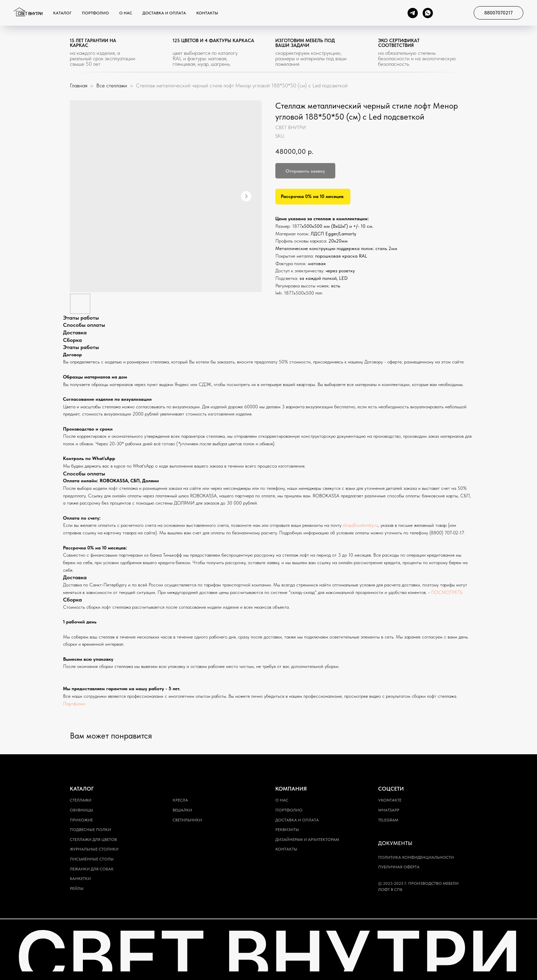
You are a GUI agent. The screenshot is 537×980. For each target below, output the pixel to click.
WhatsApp (389, 810)
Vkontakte (390, 800)
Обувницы (82, 810)
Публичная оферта (399, 867)
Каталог (62, 13)
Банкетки (80, 879)
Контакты (207, 13)
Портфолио (95, 13)
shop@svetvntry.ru (360, 525)
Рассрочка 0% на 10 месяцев (312, 196)
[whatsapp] (428, 13)
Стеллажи (81, 800)
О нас (126, 13)
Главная (79, 85)
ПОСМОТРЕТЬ (447, 592)
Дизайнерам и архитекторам (307, 840)
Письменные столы (92, 859)
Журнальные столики (94, 849)
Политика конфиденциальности (416, 857)
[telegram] (413, 13)
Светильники (187, 820)
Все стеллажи (112, 85)
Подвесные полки (90, 830)
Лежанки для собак (92, 869)
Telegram (388, 820)
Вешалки (182, 810)
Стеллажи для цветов (93, 840)
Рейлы (77, 889)
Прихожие (81, 820)
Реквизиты (287, 830)
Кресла (180, 800)
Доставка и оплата (164, 13)
